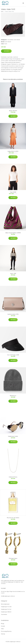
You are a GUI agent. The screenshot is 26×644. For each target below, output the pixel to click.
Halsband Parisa (13, 477)
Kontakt (3, 626)
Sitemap (3, 634)
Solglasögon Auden (13, 436)
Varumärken (10, 40)
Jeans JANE (13, 273)
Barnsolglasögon (5, 604)
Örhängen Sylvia (13, 558)
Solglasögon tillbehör (6, 612)
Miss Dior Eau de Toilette (13, 518)
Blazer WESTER (13, 111)
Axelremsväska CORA (13, 314)
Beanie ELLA (13, 396)
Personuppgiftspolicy (6, 631)
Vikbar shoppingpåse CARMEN (13, 233)
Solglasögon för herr (6, 609)
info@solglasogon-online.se (8, 596)
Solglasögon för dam (6, 607)
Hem (2, 11)
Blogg (3, 624)
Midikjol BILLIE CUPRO (13, 151)
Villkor (3, 629)
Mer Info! (6, 51)
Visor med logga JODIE (13, 355)
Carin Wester (17, 40)
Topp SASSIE (13, 192)
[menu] (23, 3)
